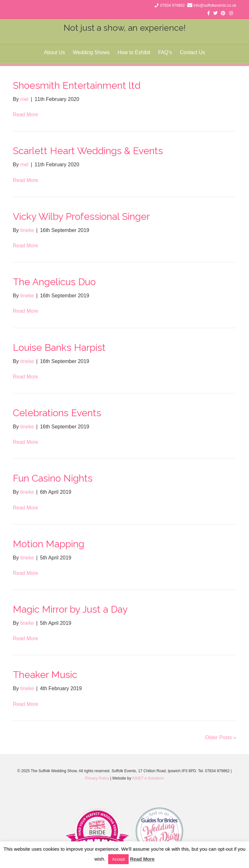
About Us (54, 52)
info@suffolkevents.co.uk (215, 5)
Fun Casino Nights (53, 478)
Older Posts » (221, 737)
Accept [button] (118, 859)
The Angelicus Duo (54, 282)
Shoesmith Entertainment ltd (77, 85)
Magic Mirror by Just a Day (70, 609)
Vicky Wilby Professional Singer (81, 216)
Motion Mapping (48, 544)
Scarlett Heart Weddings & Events (88, 151)
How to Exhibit (134, 52)
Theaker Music (45, 675)
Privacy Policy (97, 778)
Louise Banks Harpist (59, 347)
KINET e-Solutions (148, 778)
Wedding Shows (91, 52)
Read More (25, 115)
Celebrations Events (57, 413)
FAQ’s (165, 52)
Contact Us (193, 52)
